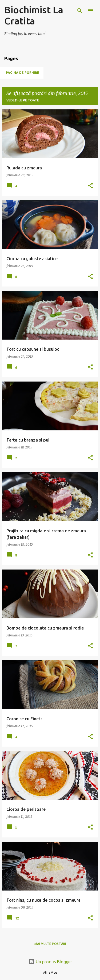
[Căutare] (80, 11)
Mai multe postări (50, 944)
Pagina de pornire (23, 73)
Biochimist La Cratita (34, 15)
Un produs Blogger (50, 962)
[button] (90, 186)
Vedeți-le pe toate (23, 100)
